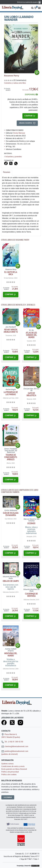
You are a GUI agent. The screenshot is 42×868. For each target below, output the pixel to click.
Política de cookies (9, 774)
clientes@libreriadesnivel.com (15, 746)
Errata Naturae (19, 133)
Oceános (31, 523)
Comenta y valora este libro (15, 83)
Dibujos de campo (11, 581)
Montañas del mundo (11, 654)
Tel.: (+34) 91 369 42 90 (12, 742)
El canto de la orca (11, 273)
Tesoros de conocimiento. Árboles (11, 457)
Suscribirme (8, 797)
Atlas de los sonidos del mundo (31, 335)
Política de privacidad (10, 772)
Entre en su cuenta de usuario (29, 2)
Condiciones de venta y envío (13, 766)
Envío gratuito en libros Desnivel (14, 769)
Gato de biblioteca (31, 394)
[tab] (7, 173)
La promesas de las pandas (11, 393)
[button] (32, 8)
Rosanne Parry (12, 76)
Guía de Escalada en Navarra (11, 514)
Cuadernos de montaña (31, 595)
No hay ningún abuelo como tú (11, 331)
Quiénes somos (7, 764)
